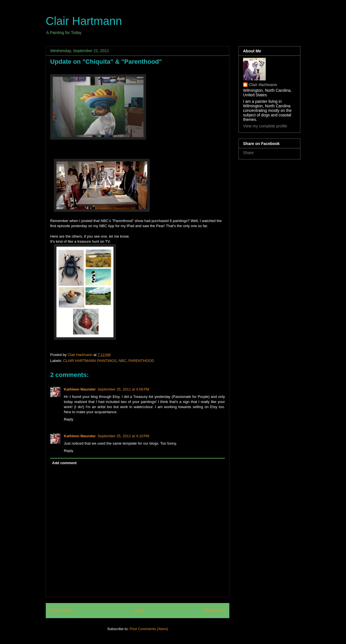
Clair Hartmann (84, 21)
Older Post (214, 610)
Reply (68, 419)
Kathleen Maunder (80, 389)
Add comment (65, 463)
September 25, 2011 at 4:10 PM (123, 436)
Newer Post (62, 610)
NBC (122, 361)
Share (248, 153)
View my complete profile (265, 126)
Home (139, 610)
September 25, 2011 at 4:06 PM (123, 389)
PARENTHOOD (141, 361)
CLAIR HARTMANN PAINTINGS (90, 361)
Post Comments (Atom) (149, 629)
